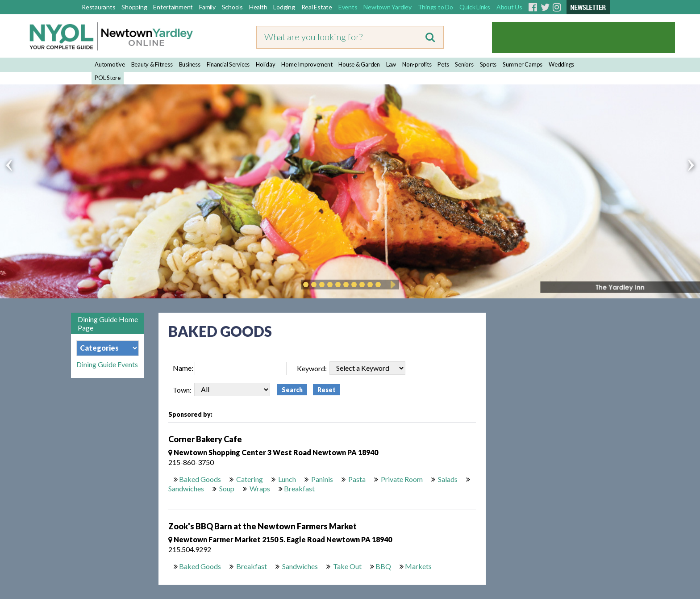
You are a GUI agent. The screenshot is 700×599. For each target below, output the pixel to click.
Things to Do (435, 7)
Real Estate (317, 7)
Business (190, 64)
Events (348, 7)
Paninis (321, 479)
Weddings (561, 64)
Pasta (356, 479)
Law (391, 64)
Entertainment (173, 7)
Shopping (134, 7)
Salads (447, 479)
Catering (249, 479)
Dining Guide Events (107, 364)
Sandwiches (186, 488)
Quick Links (475, 7)
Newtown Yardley (387, 7)
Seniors (464, 64)
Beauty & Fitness (152, 64)
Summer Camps (523, 64)
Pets (443, 64)
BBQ (383, 566)
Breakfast (299, 488)
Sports (488, 64)
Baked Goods (200, 479)
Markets (418, 566)
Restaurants (98, 7)
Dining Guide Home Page (108, 323)
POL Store (108, 78)
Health (258, 7)
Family (207, 7)
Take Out (347, 566)
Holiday (265, 64)
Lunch (286, 479)
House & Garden (359, 64)
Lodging (284, 7)
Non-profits (417, 64)
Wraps (259, 488)
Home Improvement (307, 64)
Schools (232, 7)
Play (392, 285)
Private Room (401, 479)
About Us (509, 7)
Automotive (110, 64)
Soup (226, 488)
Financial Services (228, 64)
